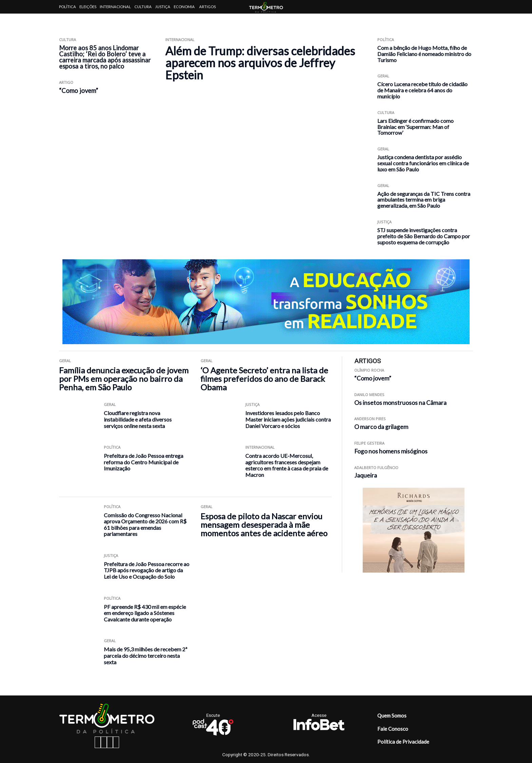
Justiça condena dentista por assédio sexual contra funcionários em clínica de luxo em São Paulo (423, 163)
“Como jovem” (79, 91)
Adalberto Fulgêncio (376, 468)
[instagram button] (104, 742)
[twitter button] (110, 742)
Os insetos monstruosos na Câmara (400, 403)
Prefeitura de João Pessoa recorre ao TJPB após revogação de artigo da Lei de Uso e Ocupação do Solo (147, 570)
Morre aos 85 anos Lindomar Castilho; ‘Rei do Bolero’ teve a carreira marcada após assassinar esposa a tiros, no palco (105, 57)
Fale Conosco (393, 729)
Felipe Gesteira (369, 443)
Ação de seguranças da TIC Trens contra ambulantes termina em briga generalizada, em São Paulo (424, 200)
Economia (184, 7)
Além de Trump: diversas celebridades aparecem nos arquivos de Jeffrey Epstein (260, 63)
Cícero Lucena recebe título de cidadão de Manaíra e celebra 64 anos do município (422, 90)
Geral (383, 76)
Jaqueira (366, 475)
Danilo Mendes (369, 395)
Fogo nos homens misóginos (391, 451)
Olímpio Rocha (369, 370)
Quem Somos (392, 715)
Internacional (115, 7)
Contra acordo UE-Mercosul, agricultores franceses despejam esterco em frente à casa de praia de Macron (287, 465)
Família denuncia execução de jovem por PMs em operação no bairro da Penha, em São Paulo (124, 379)
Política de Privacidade (403, 742)
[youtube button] (116, 742)
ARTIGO (66, 82)
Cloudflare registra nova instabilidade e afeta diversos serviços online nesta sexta (138, 419)
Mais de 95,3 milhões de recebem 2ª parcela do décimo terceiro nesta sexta (146, 655)
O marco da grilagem (381, 427)
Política (68, 7)
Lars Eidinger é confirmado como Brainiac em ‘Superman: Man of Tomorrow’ (415, 127)
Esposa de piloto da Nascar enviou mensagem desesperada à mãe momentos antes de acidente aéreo (264, 525)
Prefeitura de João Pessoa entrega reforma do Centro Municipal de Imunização (144, 462)
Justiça (163, 7)
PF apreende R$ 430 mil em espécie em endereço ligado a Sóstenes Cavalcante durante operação (145, 613)
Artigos (207, 7)
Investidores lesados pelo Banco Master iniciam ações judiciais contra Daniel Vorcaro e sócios (288, 419)
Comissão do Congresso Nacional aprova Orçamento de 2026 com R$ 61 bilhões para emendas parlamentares (145, 525)
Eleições (88, 7)
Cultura (143, 7)
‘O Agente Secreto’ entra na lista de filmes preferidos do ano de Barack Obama (264, 379)
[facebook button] (98, 742)
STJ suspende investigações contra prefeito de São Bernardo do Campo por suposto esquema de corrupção (424, 236)
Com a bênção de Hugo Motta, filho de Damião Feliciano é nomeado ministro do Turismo (424, 54)
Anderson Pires (370, 419)
